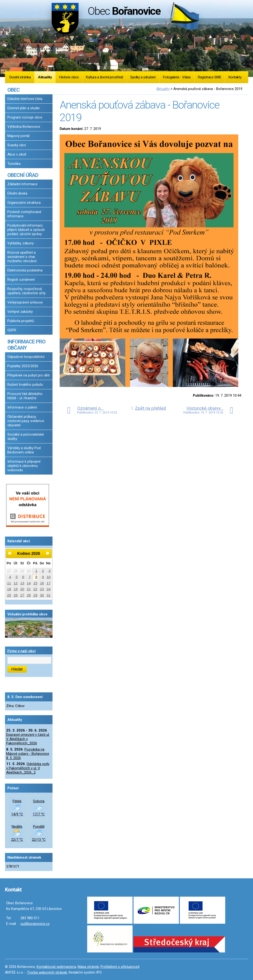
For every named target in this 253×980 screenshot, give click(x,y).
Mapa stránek (88, 967)
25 (9, 595)
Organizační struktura (24, 203)
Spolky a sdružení (143, 77)
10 (49, 577)
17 (49, 583)
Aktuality (45, 77)
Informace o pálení (22, 407)
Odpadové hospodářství (26, 357)
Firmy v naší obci (21, 651)
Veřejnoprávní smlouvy (25, 302)
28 (16, 571)
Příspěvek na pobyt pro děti (29, 375)
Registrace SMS (210, 77)
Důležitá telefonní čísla (25, 99)
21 (29, 589)
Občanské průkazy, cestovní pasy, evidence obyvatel (26, 421)
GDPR (12, 330)
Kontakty (235, 77)
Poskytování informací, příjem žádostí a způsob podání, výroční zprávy (26, 230)
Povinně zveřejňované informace (24, 214)
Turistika (14, 164)
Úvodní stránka (20, 77)
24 (49, 589)
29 (22, 571)
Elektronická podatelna (25, 270)
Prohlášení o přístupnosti (120, 967)
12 (16, 583)
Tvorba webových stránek (47, 972)
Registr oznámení (21, 280)
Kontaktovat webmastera (56, 967)
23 (42, 589)
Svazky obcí (17, 145)
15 (36, 583)
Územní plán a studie (24, 108)
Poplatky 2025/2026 (23, 366)
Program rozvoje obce (25, 117)
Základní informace (22, 184)
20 (22, 589)
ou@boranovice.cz (35, 924)
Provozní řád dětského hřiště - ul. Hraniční (25, 396)
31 (49, 595)
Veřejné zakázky (20, 312)
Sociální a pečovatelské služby (26, 437)
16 (42, 583)
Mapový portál (18, 136)
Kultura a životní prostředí (104, 77)
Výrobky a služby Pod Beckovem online (24, 450)
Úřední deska (17, 193)
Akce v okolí (17, 154)
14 (29, 583)
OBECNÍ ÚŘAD (23, 175)
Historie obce (69, 77)
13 (22, 583)
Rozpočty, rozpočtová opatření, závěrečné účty (26, 291)
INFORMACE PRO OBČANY (26, 345)
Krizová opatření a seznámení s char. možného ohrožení (22, 257)
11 (9, 583)
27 (9, 571)
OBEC (14, 90)
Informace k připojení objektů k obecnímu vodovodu (24, 466)
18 (9, 589)
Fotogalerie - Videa (177, 77)
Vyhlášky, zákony (21, 243)
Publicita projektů (21, 321)
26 (16, 595)
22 (36, 589)
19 (16, 589)
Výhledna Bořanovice (24, 127)
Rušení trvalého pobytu (25, 385)
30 (29, 571)
